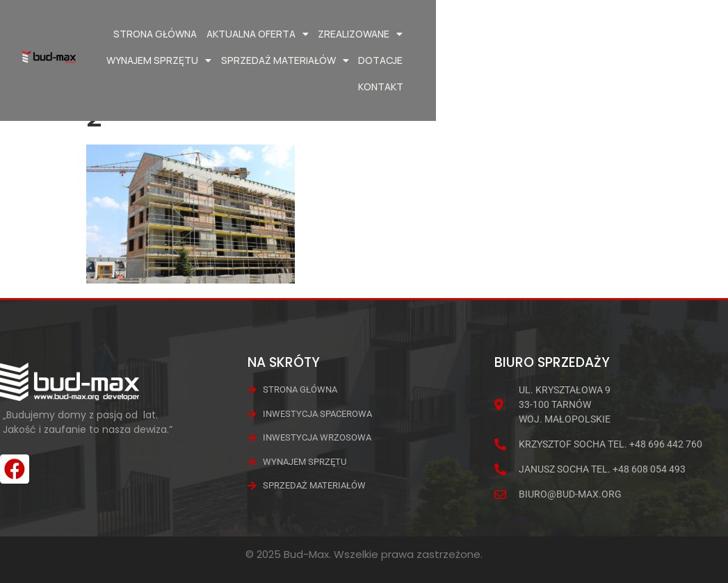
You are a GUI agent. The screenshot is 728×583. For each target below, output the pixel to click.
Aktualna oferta (288, 34)
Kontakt (662, 60)
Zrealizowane (390, 34)
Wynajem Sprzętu (495, 34)
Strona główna (185, 34)
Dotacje (608, 60)
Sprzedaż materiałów (620, 34)
